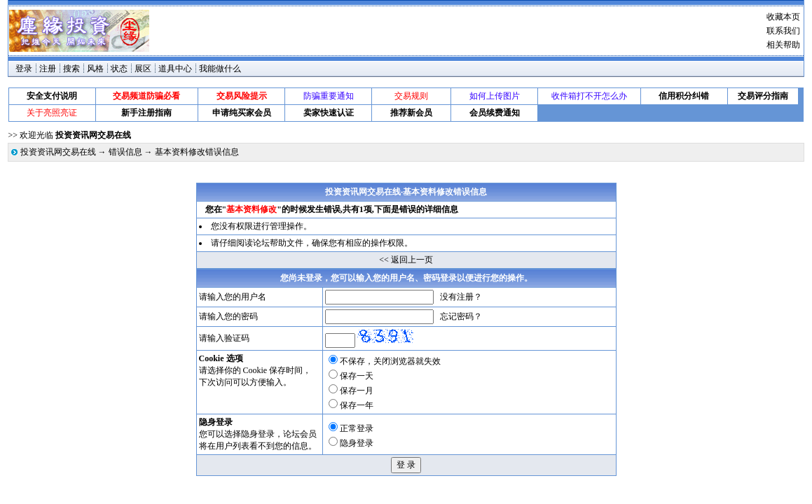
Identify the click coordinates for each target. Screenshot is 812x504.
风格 (95, 69)
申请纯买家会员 (242, 113)
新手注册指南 (146, 113)
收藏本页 (783, 17)
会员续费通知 (495, 113)
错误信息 (125, 152)
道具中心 (175, 69)
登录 (24, 69)
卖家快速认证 (329, 113)
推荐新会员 (411, 113)
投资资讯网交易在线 (58, 152)
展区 (143, 69)
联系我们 (783, 31)
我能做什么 (220, 69)
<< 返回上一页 (406, 260)
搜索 (71, 69)
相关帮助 (783, 45)
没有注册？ (461, 297)
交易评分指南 (763, 96)
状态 (119, 69)
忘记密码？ (461, 316)
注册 (48, 69)
